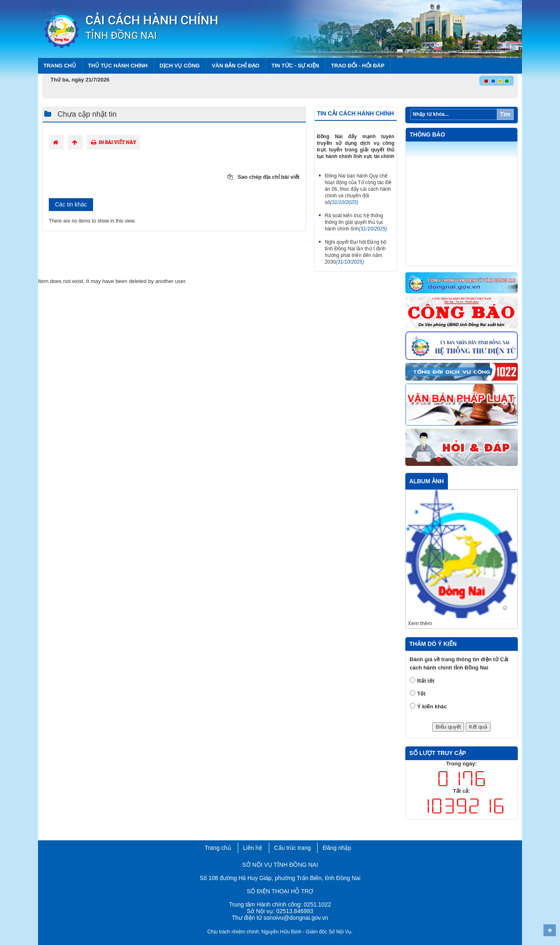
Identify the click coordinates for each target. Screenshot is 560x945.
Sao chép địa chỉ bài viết (263, 177)
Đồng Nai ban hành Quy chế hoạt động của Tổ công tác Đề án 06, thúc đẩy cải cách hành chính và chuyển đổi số (358, 189)
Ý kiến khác (432, 706)
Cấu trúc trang (293, 848)
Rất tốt (426, 681)
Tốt (421, 694)
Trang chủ (60, 66)
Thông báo (428, 134)
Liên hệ (253, 848)
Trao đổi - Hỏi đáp (358, 66)
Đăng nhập (337, 848)
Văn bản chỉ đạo (236, 66)
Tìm (505, 114)
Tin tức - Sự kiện (295, 66)
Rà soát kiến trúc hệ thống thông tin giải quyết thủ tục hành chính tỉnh (356, 222)
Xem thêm (420, 623)
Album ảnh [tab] (427, 481)
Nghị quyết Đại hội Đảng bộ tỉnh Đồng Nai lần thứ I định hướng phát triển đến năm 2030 (355, 252)
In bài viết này (114, 142)
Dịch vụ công (180, 66)
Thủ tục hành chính (118, 66)
